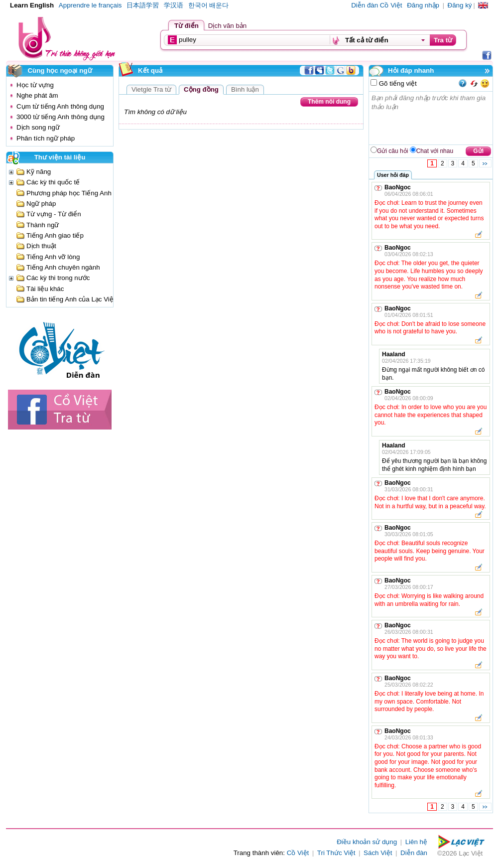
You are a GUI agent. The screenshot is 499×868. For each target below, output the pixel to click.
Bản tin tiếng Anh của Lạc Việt (71, 299)
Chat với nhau (435, 151)
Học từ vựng (35, 85)
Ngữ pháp (41, 204)
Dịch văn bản (227, 26)
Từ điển (187, 26)
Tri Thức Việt (336, 853)
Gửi (478, 151)
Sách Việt (378, 853)
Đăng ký (460, 5)
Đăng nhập (423, 5)
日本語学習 (143, 5)
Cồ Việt (298, 853)
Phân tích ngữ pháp (46, 138)
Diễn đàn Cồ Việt (376, 5)
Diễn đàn (414, 853)
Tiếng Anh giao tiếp (55, 235)
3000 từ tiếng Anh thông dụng (61, 117)
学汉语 (174, 5)
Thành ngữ (43, 225)
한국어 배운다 (209, 5)
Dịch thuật (41, 246)
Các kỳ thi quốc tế (53, 182)
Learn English (32, 5)
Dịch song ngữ (38, 127)
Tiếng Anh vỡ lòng (53, 257)
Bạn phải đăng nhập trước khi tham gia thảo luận (431, 118)
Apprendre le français (90, 5)
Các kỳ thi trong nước (58, 278)
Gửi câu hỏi (392, 151)
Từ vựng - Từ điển (54, 214)
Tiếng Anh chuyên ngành (63, 267)
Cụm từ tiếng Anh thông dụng (60, 106)
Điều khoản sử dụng (367, 842)
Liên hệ (416, 842)
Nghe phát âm (37, 95)
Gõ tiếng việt (397, 83)
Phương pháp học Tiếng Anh (69, 193)
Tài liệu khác (45, 289)
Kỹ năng (39, 172)
